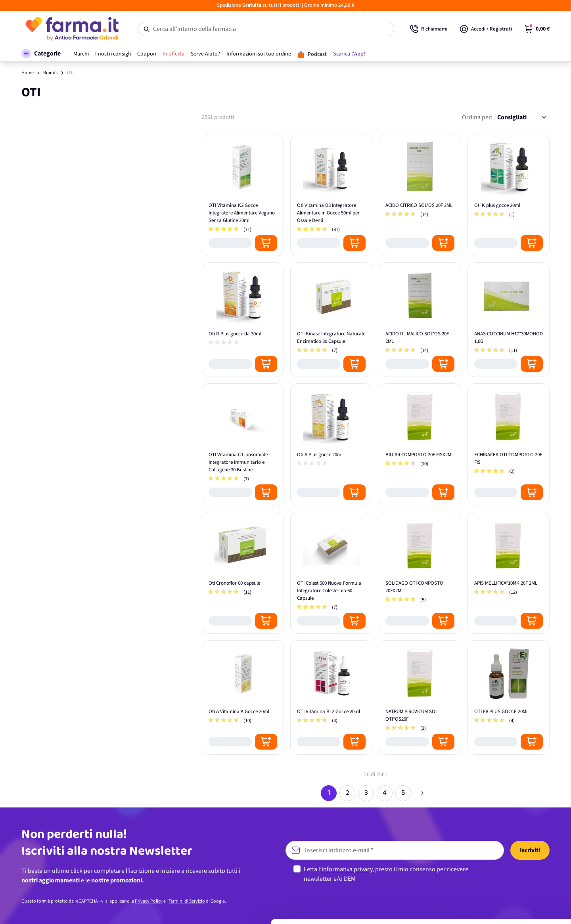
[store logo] (72, 29)
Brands (50, 73)
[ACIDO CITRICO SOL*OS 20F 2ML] (420, 195)
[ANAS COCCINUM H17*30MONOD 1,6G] (509, 320)
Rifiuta (505, 902)
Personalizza (505, 876)
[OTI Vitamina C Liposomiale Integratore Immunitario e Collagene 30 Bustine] (243, 444)
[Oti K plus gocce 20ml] (509, 195)
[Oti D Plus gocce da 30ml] (243, 320)
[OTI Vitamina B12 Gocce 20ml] (331, 697)
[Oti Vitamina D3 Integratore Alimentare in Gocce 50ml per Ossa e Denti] (331, 195)
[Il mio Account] (486, 29)
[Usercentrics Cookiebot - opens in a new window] (51, 909)
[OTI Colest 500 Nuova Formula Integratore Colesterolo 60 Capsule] (331, 573)
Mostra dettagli (125, 908)
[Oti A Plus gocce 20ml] (331, 444)
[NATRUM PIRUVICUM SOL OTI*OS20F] (420, 697)
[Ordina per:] (522, 117)
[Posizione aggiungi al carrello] (266, 243)
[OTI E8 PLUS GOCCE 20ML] (509, 697)
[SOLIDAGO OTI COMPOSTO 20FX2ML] (420, 573)
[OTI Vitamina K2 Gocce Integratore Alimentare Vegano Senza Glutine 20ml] (243, 195)
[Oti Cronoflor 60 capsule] (243, 573)
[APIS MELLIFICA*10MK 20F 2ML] (509, 573)
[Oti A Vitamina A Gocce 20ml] (243, 697)
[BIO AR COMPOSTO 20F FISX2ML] (420, 444)
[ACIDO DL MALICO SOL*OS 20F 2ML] (420, 320)
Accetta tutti (505, 850)
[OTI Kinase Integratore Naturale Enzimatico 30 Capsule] (331, 320)
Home (28, 73)
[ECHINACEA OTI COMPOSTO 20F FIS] (509, 444)
